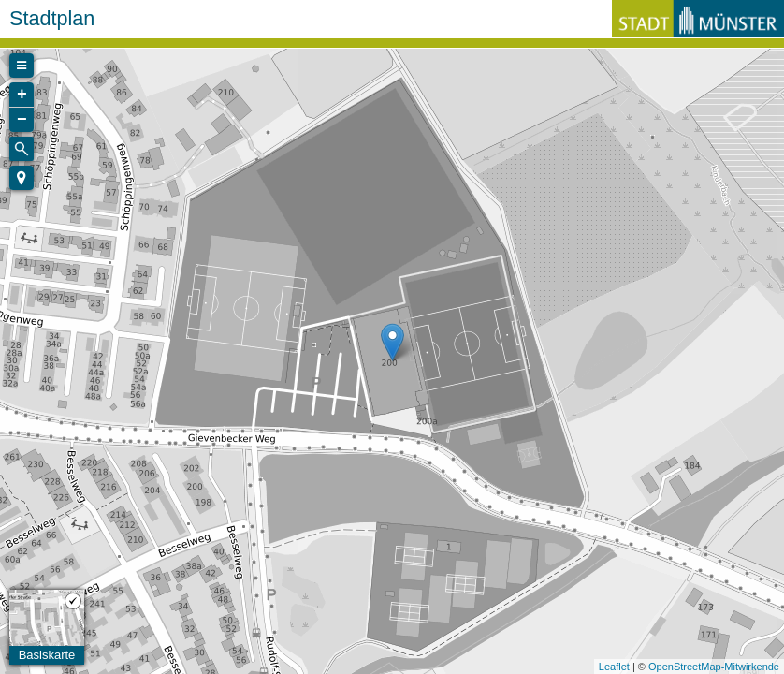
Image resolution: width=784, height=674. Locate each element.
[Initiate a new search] (22, 149)
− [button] (22, 120)
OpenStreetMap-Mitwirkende (714, 667)
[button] (22, 178)
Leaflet (614, 667)
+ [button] (22, 95)
